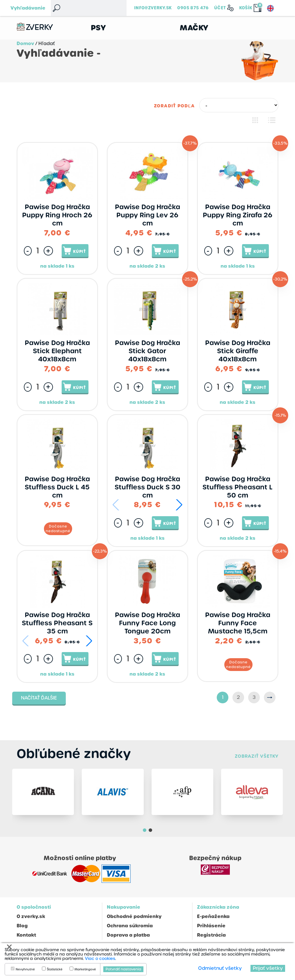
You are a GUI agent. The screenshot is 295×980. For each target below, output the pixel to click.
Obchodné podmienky (134, 916)
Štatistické (55, 970)
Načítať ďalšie (39, 698)
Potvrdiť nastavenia (123, 969)
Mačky (194, 28)
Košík (246, 8)
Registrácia (211, 935)
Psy (98, 28)
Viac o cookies (100, 958)
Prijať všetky (268, 968)
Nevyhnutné (25, 970)
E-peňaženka (213, 916)
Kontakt (26, 935)
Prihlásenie (211, 926)
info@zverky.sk (153, 8)
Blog (22, 926)
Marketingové (85, 970)
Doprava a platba (128, 935)
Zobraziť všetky (257, 756)
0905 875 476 (193, 8)
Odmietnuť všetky (220, 968)
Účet (220, 8)
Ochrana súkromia (130, 926)
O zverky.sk (31, 916)
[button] (179, 505)
